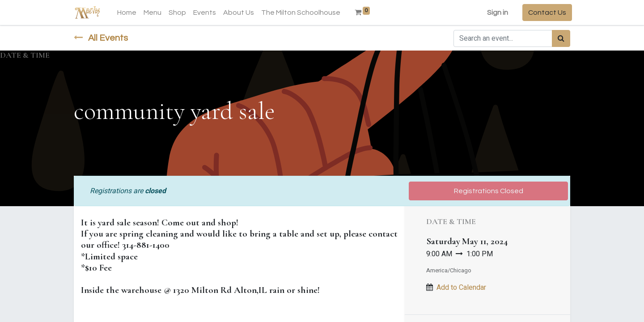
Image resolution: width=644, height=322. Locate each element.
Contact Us (545, 13)
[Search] (561, 38)
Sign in (496, 13)
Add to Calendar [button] (461, 288)
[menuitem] (129, 13)
